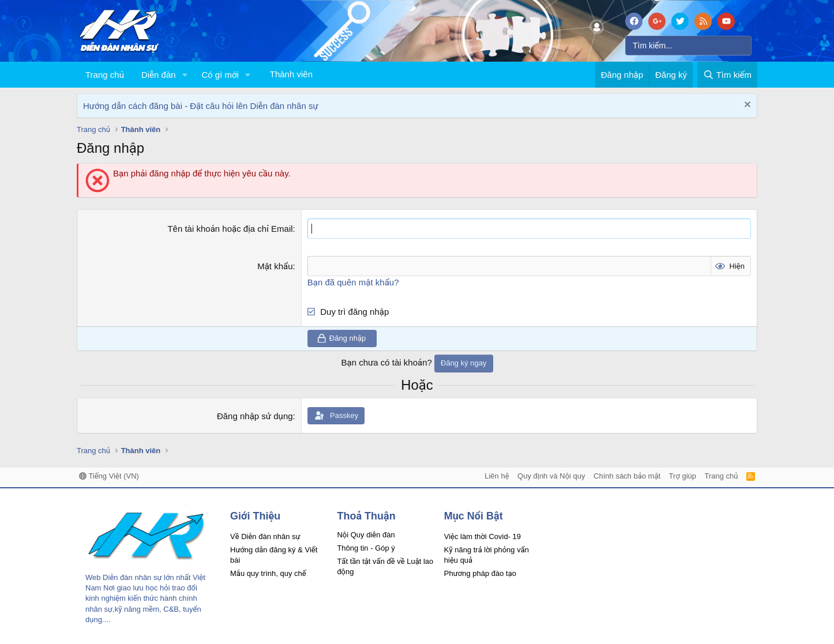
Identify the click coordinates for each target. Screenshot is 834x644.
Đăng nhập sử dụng (255, 415)
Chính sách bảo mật (627, 476)
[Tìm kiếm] (688, 46)
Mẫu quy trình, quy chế (268, 573)
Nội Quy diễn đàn (366, 535)
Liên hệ (497, 476)
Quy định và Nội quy (551, 476)
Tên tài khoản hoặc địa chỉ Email (230, 229)
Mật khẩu (275, 266)
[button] (185, 75)
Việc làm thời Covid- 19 (482, 536)
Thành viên (291, 74)
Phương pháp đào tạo (480, 573)
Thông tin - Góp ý (366, 548)
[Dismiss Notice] (746, 106)
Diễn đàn (159, 75)
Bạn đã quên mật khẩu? (353, 282)
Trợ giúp (683, 476)
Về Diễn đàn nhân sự (265, 536)
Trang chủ (105, 75)
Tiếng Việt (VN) (109, 476)
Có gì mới (220, 75)
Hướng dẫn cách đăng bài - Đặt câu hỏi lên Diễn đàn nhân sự (201, 106)
